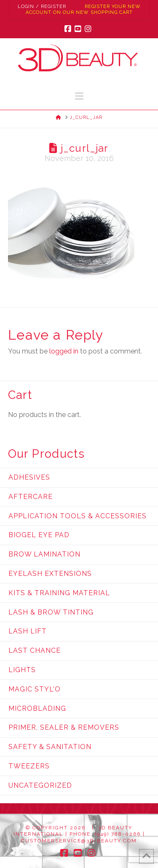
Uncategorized (40, 785)
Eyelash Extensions (50, 574)
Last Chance (35, 650)
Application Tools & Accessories (78, 516)
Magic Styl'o (35, 689)
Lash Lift (28, 631)
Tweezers (29, 766)
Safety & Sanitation (50, 747)
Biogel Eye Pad (39, 535)
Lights (22, 670)
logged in (64, 351)
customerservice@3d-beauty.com (79, 841)
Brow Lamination (44, 554)
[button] (79, 96)
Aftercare (31, 497)
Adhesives (29, 477)
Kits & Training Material (59, 593)
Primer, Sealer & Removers (64, 727)
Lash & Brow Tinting (51, 612)
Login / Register (42, 7)
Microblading (37, 708)
